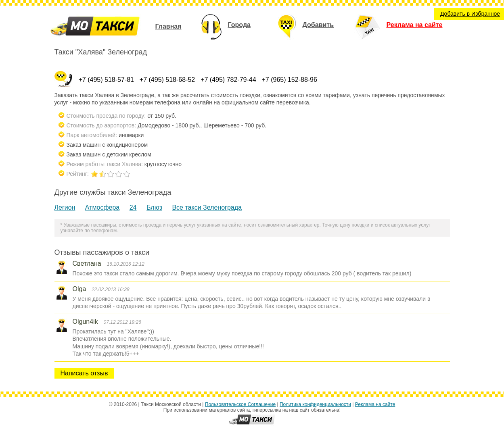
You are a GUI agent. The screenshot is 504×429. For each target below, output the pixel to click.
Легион (65, 207)
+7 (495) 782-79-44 (228, 80)
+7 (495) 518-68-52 (167, 80)
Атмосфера (102, 207)
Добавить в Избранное (470, 14)
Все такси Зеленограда (207, 207)
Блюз (154, 207)
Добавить (306, 25)
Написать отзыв (84, 373)
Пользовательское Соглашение (240, 404)
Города (226, 25)
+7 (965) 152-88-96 (289, 80)
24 (133, 207)
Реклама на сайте (398, 25)
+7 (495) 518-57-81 (106, 80)
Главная (168, 26)
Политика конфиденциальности (315, 404)
